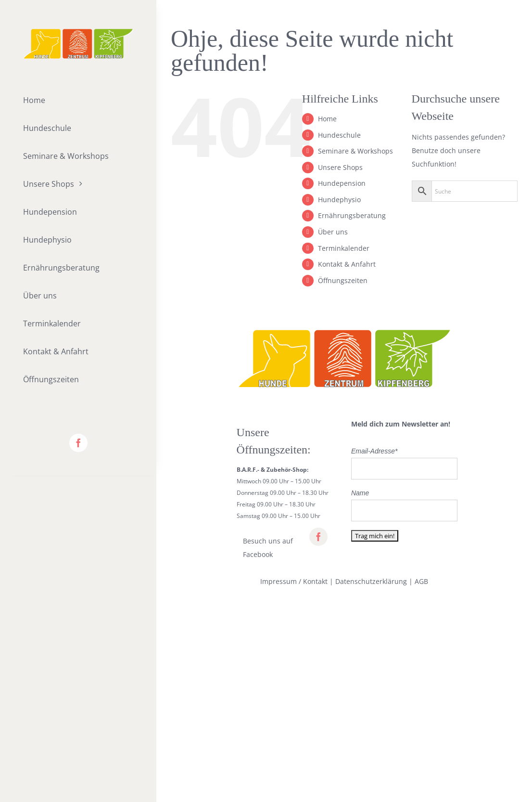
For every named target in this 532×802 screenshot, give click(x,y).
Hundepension (342, 183)
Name (360, 493)
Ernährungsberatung (352, 215)
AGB (421, 581)
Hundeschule (339, 135)
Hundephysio (339, 200)
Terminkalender (344, 248)
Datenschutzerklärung (371, 581)
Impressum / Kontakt (294, 581)
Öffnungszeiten (343, 280)
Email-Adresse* (374, 451)
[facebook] (78, 443)
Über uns (333, 232)
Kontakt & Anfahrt (347, 264)
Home (327, 119)
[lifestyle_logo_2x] (78, 32)
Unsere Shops (340, 167)
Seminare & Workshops (355, 151)
